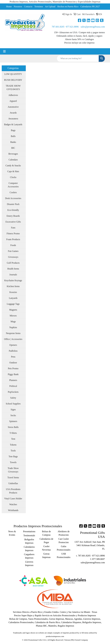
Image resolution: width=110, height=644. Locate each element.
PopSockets (13, 392)
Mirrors (13, 316)
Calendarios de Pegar (46, 541)
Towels (13, 462)
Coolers (13, 192)
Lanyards (13, 298)
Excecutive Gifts (13, 222)
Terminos (39, 7)
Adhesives (13, 95)
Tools (13, 451)
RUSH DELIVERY (13, 80)
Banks (13, 142)
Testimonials (29, 535)
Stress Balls (13, 427)
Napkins (13, 327)
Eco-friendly (13, 210)
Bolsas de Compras (46, 533)
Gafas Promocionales (64, 548)
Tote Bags (13, 456)
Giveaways (13, 257)
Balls (13, 136)
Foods (13, 245)
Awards (13, 113)
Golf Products (13, 263)
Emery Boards (13, 216)
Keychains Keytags (13, 280)
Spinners (13, 421)
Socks (13, 415)
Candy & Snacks (13, 166)
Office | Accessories (13, 339)
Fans (13, 228)
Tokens (13, 445)
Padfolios (13, 351)
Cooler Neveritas (46, 548)
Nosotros (18, 7)
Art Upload (50, 7)
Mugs (13, 321)
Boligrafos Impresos (29, 541)
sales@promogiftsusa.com (93, 27)
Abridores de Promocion (64, 533)
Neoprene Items (13, 333)
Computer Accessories (13, 185)
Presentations (29, 531)
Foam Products (13, 239)
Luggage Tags (13, 304)
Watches (13, 504)
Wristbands (13, 510)
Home (9, 7)
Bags (13, 130)
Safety (13, 398)
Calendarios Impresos (29, 549)
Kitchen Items (13, 286)
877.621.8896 (72, 27)
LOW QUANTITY (13, 74)
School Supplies (13, 404)
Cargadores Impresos (29, 556)
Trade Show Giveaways (13, 470)
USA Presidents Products (13, 491)
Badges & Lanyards (13, 124)
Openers (13, 345)
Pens (13, 357)
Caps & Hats (13, 171)
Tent (13, 439)
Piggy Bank (13, 374)
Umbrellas (13, 483)
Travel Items (13, 477)
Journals (13, 275)
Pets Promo (13, 368)
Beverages (13, 154)
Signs (13, 410)
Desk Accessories (13, 198)
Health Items (13, 269)
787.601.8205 (58, 27)
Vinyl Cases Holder (13, 499)
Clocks (13, 177)
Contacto (28, 7)
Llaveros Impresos (29, 563)
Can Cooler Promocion (64, 541)
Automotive (13, 107)
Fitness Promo (13, 233)
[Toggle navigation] (4, 51)
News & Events (12, 533)
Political (13, 386)
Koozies (13, 292)
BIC (13, 148)
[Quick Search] (78, 59)
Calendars (13, 160)
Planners (13, 380)
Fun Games (13, 251)
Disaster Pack (13, 204)
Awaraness (13, 119)
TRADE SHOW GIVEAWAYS (13, 88)
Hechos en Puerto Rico (68, 7)
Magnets (13, 310)
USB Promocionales (64, 555)
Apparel (13, 101)
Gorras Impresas (46, 555)
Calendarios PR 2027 (90, 7)
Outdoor (13, 363)
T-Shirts (13, 433)
